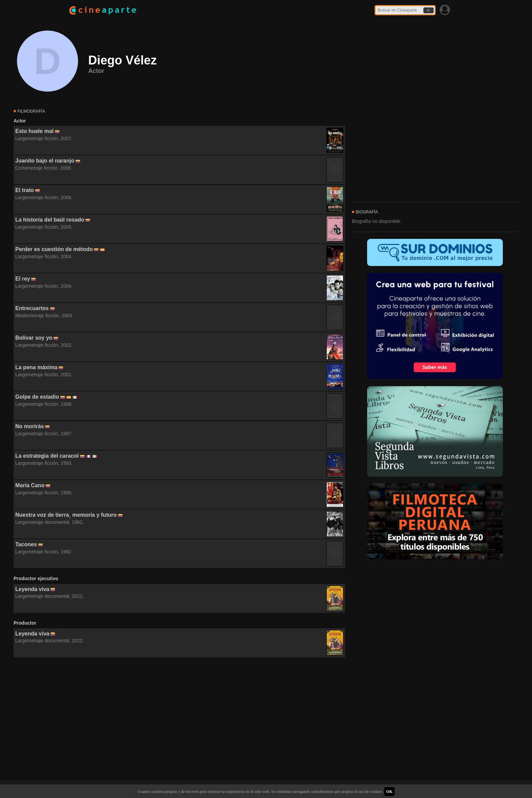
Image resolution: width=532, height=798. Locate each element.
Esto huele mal (34, 131)
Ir (429, 10)
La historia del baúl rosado (50, 220)
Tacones (26, 544)
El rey (23, 279)
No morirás (30, 426)
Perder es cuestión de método (54, 249)
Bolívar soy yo (34, 338)
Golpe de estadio (37, 397)
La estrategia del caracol (47, 456)
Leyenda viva (32, 589)
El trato (25, 190)
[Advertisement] (179, 719)
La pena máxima (36, 367)
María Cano (30, 485)
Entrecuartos (32, 308)
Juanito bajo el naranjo (45, 161)
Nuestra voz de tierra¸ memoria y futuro (66, 515)
